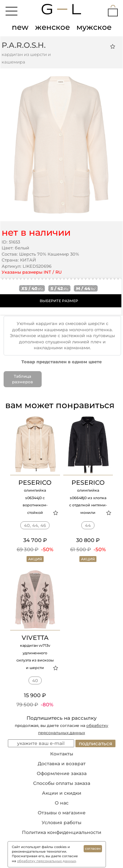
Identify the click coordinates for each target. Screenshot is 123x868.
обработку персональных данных (46, 861)
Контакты (62, 754)
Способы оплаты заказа (62, 783)
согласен (93, 849)
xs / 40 (32, 288)
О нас (62, 803)
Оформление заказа (62, 773)
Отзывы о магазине (62, 813)
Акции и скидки (62, 793)
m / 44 (86, 288)
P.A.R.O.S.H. (24, 45)
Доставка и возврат (62, 764)
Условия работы (61, 823)
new (20, 27)
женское (52, 27)
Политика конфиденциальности (62, 832)
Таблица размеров (22, 379)
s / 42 (59, 288)
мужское (94, 27)
